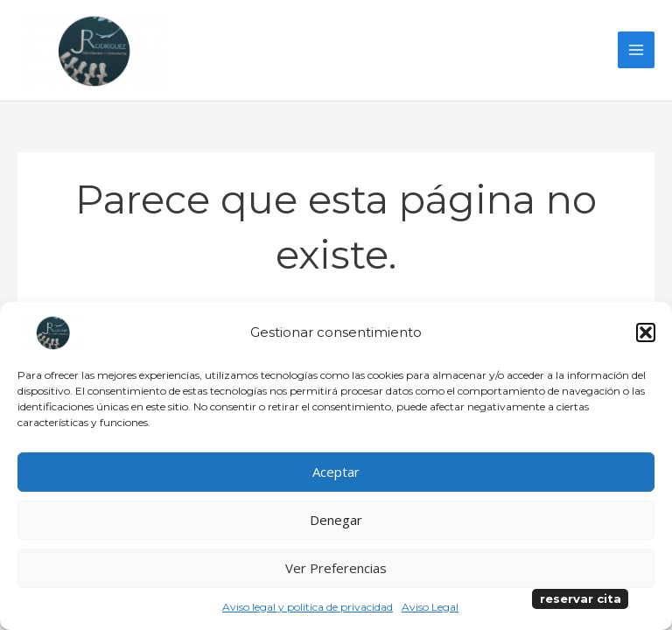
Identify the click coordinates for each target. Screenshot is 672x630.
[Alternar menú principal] (636, 52)
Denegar (336, 520)
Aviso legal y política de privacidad (308, 607)
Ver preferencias (336, 568)
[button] (646, 332)
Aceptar (336, 472)
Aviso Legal (430, 607)
